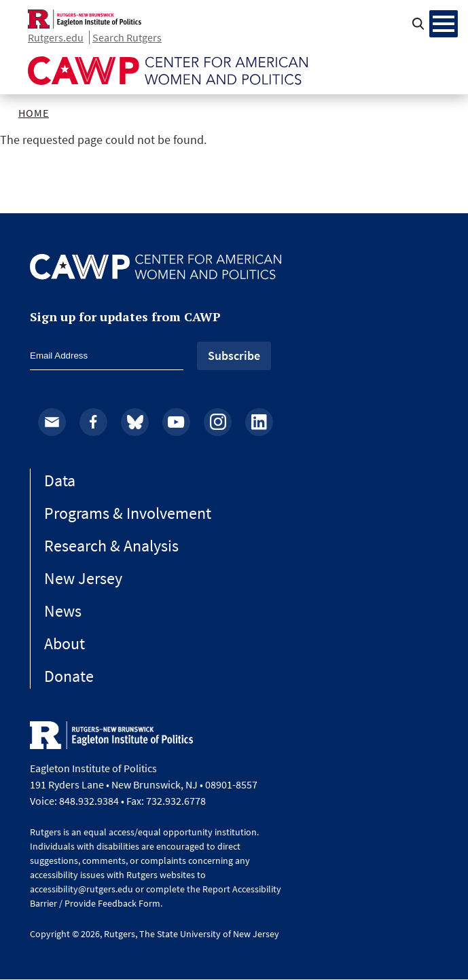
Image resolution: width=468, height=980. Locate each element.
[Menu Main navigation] (444, 24)
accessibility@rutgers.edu (82, 889)
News (63, 611)
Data (60, 480)
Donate (69, 676)
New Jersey (83, 578)
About (65, 643)
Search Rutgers (127, 37)
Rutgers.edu (56, 37)
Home (34, 113)
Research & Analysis (111, 546)
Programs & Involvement (128, 513)
